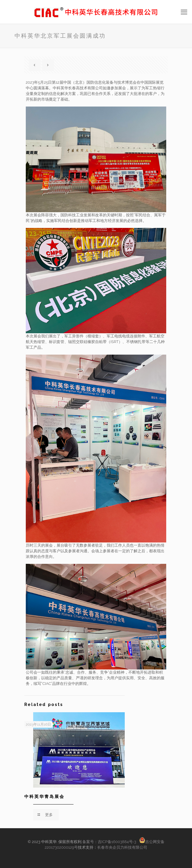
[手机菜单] (184, 12)
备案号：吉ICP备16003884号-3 (110, 842)
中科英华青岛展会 (44, 796)
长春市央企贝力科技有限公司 (122, 847)
